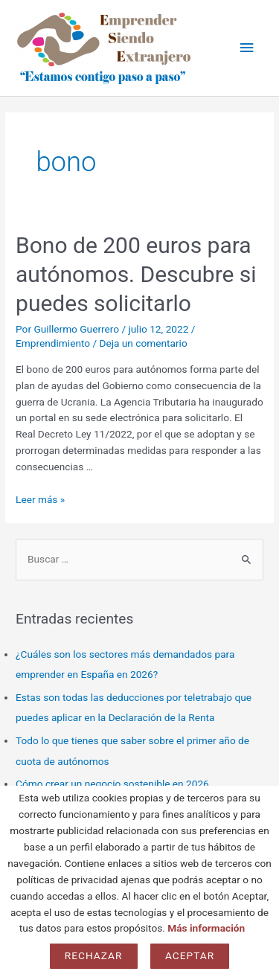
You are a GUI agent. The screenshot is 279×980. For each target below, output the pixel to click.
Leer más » (40, 499)
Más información (206, 928)
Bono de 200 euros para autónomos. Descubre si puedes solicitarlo (136, 274)
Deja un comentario (144, 343)
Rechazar (94, 955)
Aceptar (190, 955)
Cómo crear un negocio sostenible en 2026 (112, 784)
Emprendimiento (53, 343)
